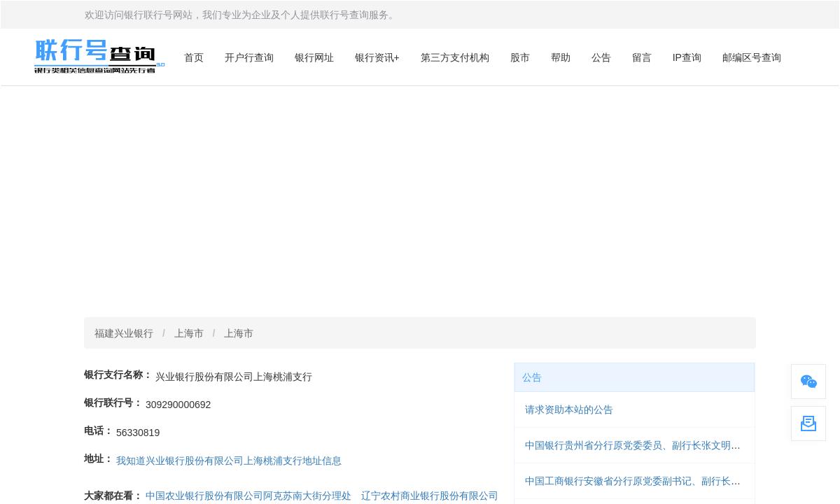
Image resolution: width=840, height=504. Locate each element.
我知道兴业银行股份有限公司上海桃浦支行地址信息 (229, 461)
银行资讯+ (377, 57)
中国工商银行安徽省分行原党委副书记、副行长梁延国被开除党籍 (667, 481)
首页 (194, 57)
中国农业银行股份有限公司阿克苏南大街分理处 (248, 496)
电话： (99, 430)
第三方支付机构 (455, 57)
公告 (601, 57)
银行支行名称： (118, 374)
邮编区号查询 (752, 57)
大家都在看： (113, 496)
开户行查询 (249, 57)
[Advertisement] (420, 191)
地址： (99, 458)
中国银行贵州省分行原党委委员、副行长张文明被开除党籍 (652, 445)
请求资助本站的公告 (569, 409)
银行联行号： (113, 402)
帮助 (561, 57)
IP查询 (687, 57)
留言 (642, 57)
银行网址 (314, 57)
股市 (520, 57)
